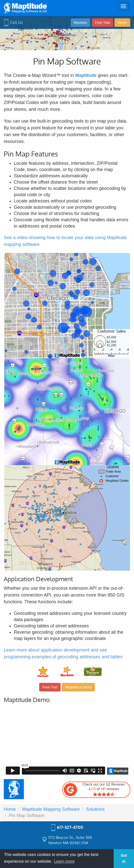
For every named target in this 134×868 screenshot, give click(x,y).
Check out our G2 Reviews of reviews (94, 789)
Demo (122, 23)
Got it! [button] (124, 858)
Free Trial (102, 23)
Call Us (13, 22)
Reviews (81, 23)
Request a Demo (78, 687)
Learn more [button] (64, 861)
